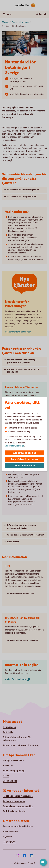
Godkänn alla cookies (24, 453)
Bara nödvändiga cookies (24, 459)
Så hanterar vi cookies (14, 446)
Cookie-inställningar (25, 466)
